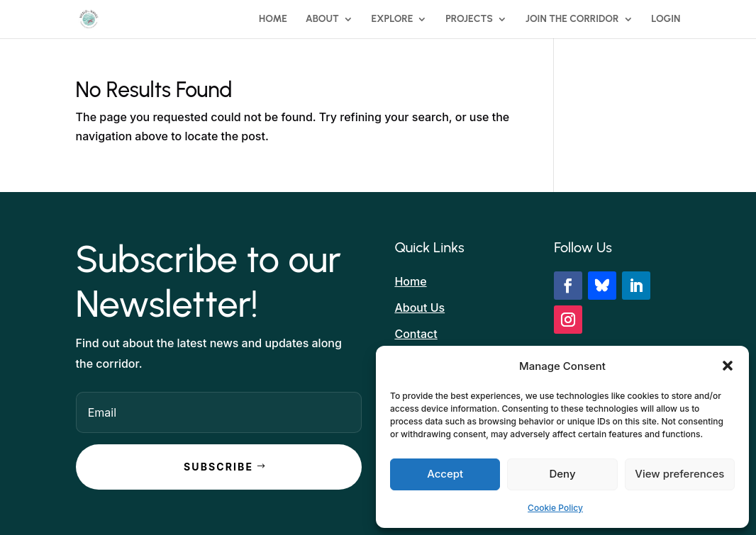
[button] (728, 366)
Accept (445, 474)
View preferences (679, 474)
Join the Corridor (572, 19)
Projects (469, 19)
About (322, 19)
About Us (419, 308)
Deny (562, 474)
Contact (416, 334)
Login (666, 19)
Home (273, 19)
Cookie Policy (555, 508)
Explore (393, 19)
